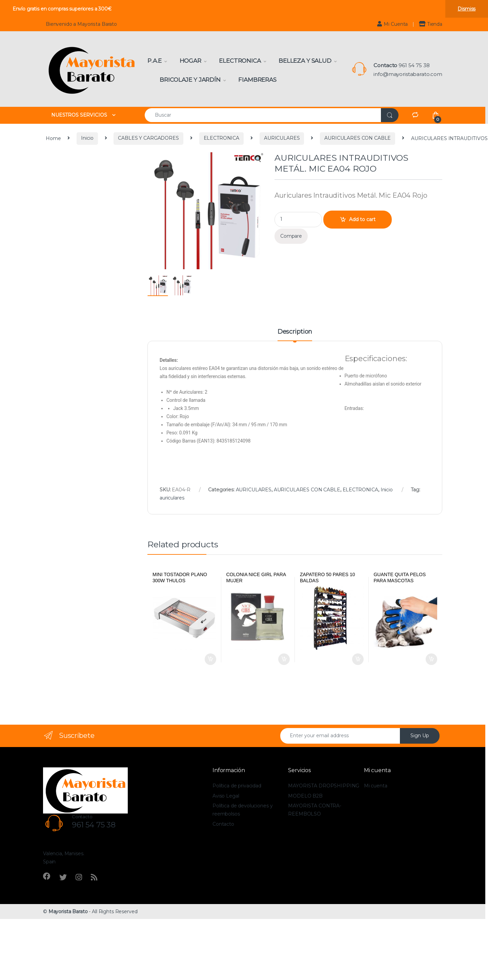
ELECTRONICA (221, 138)
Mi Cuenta (393, 24)
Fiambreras (257, 80)
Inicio (87, 138)
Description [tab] (295, 332)
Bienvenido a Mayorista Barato (81, 24)
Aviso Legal (226, 796)
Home (53, 138)
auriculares (172, 498)
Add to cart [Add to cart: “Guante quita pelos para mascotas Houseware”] (431, 659)
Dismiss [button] (466, 9)
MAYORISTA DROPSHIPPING (324, 786)
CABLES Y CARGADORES (148, 138)
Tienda (431, 24)
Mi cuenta (376, 786)
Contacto (223, 824)
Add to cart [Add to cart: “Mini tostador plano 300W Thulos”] (210, 659)
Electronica (240, 61)
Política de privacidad (237, 786)
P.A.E (155, 61)
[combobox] (263, 115)
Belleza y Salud (305, 61)
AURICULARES (282, 138)
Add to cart (362, 219)
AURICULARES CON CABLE (358, 138)
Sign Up (420, 736)
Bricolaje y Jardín (190, 80)
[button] (258, 160)
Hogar (190, 61)
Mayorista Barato (68, 912)
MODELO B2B (305, 796)
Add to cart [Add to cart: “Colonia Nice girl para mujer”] (284, 659)
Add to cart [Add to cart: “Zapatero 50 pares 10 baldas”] (358, 659)
